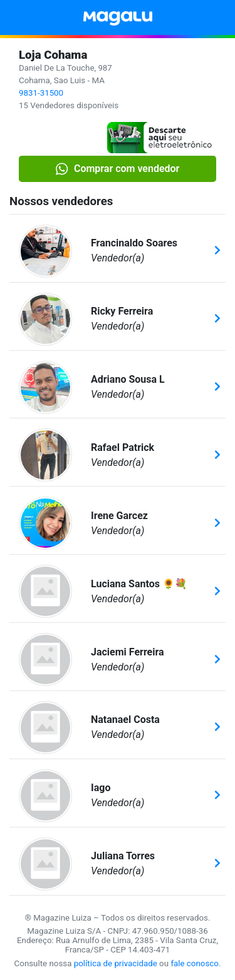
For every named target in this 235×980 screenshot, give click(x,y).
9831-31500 (41, 93)
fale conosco (195, 963)
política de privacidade (116, 963)
